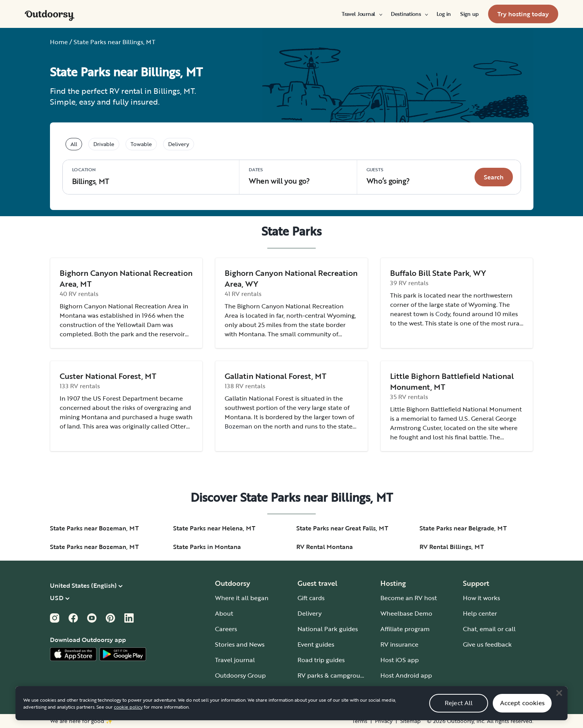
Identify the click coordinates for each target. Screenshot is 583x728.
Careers (226, 629)
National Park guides (328, 629)
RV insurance (399, 644)
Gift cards (311, 598)
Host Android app (406, 675)
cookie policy (128, 715)
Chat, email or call (489, 629)
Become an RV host (409, 598)
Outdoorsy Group (240, 675)
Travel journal (235, 660)
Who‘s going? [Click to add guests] (388, 176)
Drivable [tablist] (104, 144)
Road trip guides (321, 660)
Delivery (310, 613)
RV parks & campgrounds (334, 675)
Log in (444, 14)
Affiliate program (405, 629)
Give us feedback (487, 644)
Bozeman (238, 426)
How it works (482, 598)
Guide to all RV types (328, 691)
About (224, 613)
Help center (480, 613)
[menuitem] (362, 14)
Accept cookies (522, 711)
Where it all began (242, 598)
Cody (443, 314)
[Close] (559, 701)
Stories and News (240, 644)
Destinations (409, 14)
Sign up (469, 14)
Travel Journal (362, 14)
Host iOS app (400, 660)
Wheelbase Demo (406, 613)
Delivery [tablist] (179, 144)
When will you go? (279, 176)
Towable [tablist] (141, 144)
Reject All (459, 711)
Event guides (316, 644)
